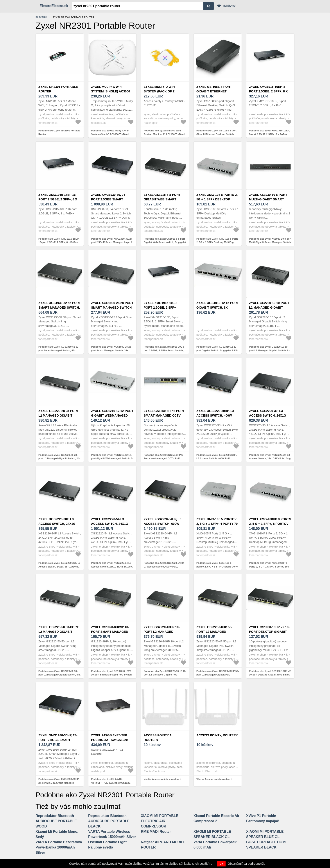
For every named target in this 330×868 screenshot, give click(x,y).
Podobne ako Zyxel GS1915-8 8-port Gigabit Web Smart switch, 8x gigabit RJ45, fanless (165, 242)
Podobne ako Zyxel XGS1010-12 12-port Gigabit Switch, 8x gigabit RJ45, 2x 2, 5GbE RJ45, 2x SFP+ (217, 350)
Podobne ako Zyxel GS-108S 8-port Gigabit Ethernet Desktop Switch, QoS (216, 134)
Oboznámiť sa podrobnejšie (246, 864)
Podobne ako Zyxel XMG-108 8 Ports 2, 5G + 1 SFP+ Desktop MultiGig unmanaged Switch (217, 242)
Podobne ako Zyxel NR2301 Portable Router (59, 132)
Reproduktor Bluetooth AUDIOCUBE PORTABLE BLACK (109, 821)
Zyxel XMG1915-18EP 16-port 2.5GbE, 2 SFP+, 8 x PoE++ (58, 199)
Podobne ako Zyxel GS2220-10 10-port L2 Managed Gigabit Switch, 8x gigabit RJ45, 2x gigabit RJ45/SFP (269, 350)
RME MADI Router (156, 832)
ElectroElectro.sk (54, 6)
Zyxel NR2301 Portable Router (58, 89)
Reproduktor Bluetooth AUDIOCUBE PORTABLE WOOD (56, 821)
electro (41, 17)
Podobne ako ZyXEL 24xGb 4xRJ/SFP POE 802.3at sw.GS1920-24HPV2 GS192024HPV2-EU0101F (111, 783)
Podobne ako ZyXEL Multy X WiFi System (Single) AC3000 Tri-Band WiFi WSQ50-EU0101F (110, 134)
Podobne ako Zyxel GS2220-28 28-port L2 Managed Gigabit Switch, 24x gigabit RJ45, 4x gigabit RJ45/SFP (59, 459)
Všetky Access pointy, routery (213, 779)
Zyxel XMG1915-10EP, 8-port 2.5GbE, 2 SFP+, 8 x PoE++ (268, 91)
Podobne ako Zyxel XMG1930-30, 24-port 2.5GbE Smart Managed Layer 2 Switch (112, 242)
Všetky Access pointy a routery (162, 779)
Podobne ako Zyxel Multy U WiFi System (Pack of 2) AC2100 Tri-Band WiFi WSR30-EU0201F (164, 134)
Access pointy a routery (158, 738)
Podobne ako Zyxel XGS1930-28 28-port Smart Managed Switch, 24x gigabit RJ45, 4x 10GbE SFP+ (111, 350)
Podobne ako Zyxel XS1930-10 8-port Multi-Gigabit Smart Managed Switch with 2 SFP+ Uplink (270, 242)
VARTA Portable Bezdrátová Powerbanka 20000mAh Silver (59, 847)
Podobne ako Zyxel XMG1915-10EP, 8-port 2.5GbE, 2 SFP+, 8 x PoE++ (269, 132)
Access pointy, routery (217, 735)
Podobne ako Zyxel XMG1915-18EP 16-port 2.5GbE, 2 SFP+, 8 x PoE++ (58, 241)
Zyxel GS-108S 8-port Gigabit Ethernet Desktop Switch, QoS (214, 91)
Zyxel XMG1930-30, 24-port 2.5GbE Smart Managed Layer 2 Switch (112, 199)
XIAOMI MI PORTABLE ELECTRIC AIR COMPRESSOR (160, 821)
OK (221, 864)
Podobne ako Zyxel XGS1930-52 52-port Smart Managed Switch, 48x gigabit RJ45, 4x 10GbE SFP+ (59, 350)
